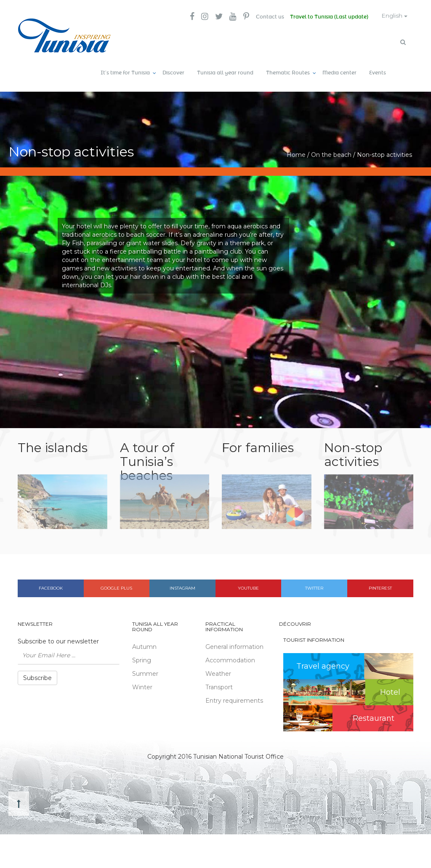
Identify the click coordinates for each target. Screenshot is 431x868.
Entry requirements (234, 700)
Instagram (182, 587)
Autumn (144, 646)
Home (296, 153)
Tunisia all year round (225, 71)
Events (378, 71)
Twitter (314, 587)
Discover (173, 71)
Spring (142, 659)
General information (234, 646)
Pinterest (380, 587)
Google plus (116, 587)
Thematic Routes (288, 71)
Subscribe (37, 677)
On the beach (331, 153)
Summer (145, 673)
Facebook (51, 587)
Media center (339, 71)
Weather (218, 673)
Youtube (248, 587)
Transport (219, 686)
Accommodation (230, 659)
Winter (142, 686)
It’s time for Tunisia (125, 71)
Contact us (267, 17)
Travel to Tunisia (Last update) (327, 17)
